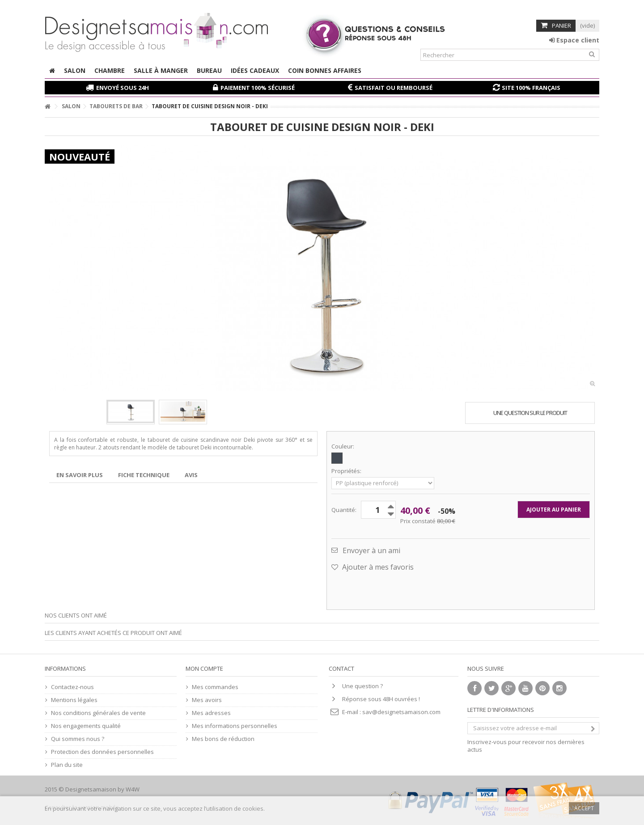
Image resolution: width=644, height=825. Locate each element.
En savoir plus (80, 475)
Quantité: (344, 510)
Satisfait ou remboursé (394, 88)
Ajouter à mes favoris (377, 567)
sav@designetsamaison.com (401, 712)
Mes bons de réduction (223, 739)
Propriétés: (347, 471)
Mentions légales (74, 700)
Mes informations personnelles (235, 726)
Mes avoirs (207, 700)
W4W (133, 789)
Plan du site (67, 765)
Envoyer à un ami (371, 550)
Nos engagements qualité (86, 726)
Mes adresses (211, 713)
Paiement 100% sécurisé (258, 88)
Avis (191, 475)
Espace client (574, 40)
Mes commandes (215, 687)
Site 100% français (531, 88)
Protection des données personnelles (102, 752)
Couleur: (343, 446)
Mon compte (204, 668)
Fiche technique (144, 475)
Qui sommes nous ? (78, 739)
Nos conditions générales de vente (98, 713)
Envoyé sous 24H (123, 88)
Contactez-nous (72, 687)
